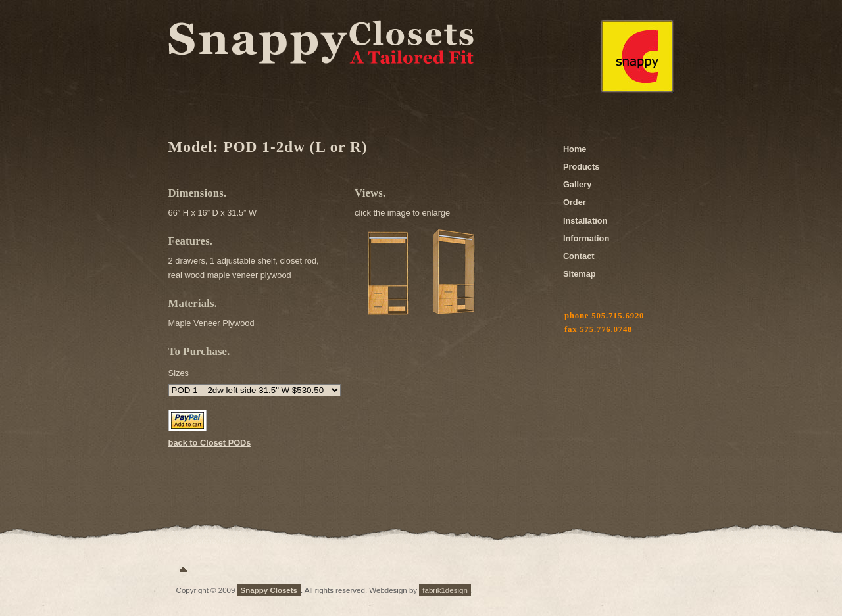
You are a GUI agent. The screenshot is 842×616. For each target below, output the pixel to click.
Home (575, 149)
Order (575, 202)
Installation (585, 221)
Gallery (577, 184)
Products (581, 167)
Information (586, 238)
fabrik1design (445, 590)
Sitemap (580, 274)
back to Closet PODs (210, 443)
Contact (579, 256)
